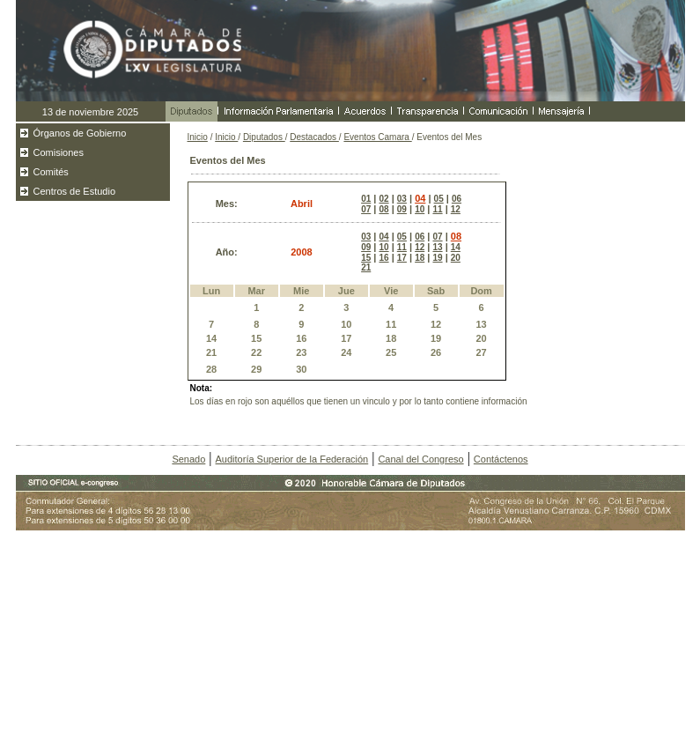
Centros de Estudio (75, 191)
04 (420, 198)
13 (437, 247)
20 (456, 258)
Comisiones (59, 152)
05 (439, 199)
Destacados (314, 137)
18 (420, 258)
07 (366, 209)
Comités (51, 172)
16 (383, 258)
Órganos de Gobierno (80, 133)
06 (457, 199)
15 (366, 258)
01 (366, 199)
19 (437, 258)
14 (456, 247)
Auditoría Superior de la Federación (292, 459)
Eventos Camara (377, 137)
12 (456, 209)
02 (383, 199)
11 (437, 209)
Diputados (264, 137)
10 (420, 209)
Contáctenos (501, 459)
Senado (188, 459)
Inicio (198, 137)
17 (402, 258)
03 (402, 199)
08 (383, 209)
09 (402, 209)
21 (366, 267)
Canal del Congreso (420, 459)
